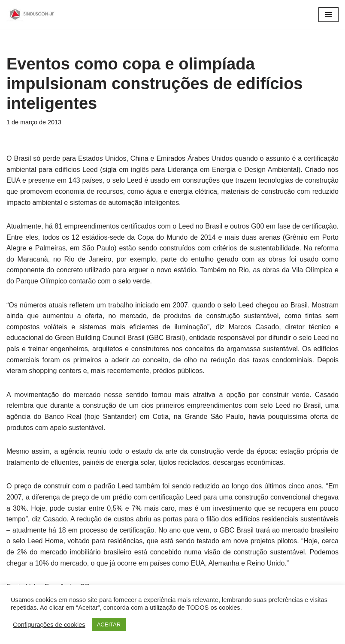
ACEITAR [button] (109, 624)
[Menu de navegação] (328, 15)
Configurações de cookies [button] (49, 625)
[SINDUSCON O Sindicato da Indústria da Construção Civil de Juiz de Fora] (32, 14)
